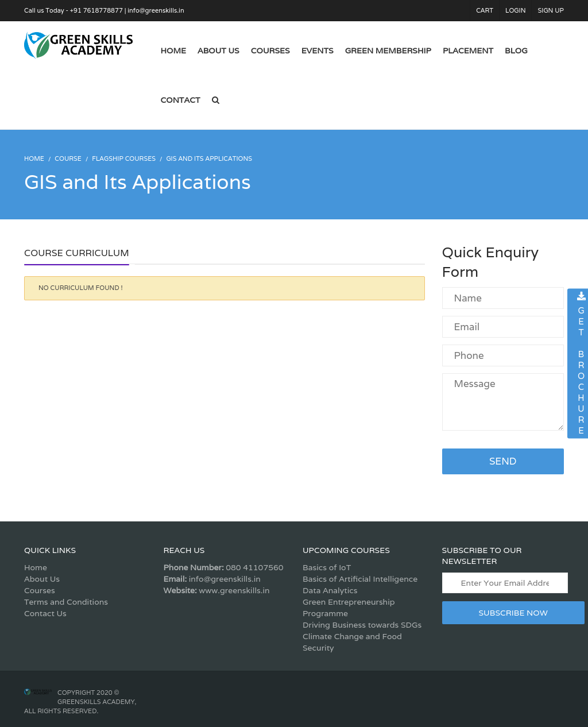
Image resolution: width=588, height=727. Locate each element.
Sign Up (551, 10)
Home (36, 567)
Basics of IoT (327, 567)
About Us (42, 579)
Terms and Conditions (66, 602)
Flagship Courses (124, 158)
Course (68, 158)
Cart (485, 10)
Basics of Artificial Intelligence (360, 579)
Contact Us (45, 613)
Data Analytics (330, 590)
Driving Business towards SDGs (362, 625)
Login (515, 10)
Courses (40, 590)
